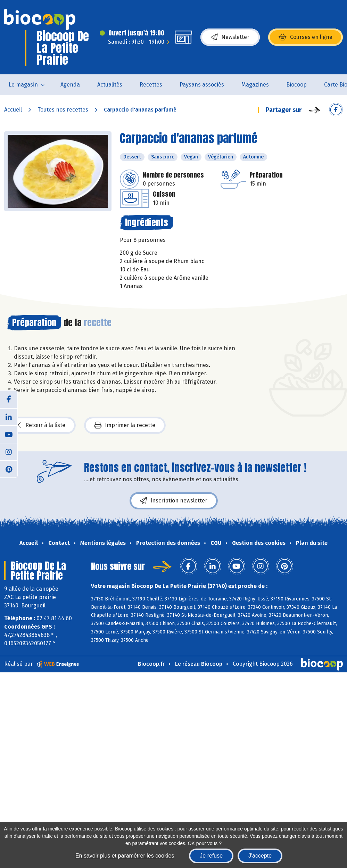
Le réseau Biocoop (199, 664)
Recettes (151, 85)
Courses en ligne (305, 37)
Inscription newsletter (174, 501)
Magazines (255, 85)
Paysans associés (202, 85)
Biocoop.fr (151, 664)
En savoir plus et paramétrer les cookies (125, 856)
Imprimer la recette (125, 425)
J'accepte (260, 856)
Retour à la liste (41, 425)
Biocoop (296, 85)
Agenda (70, 85)
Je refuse (211, 856)
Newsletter (230, 37)
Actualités (110, 85)
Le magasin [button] (23, 85)
